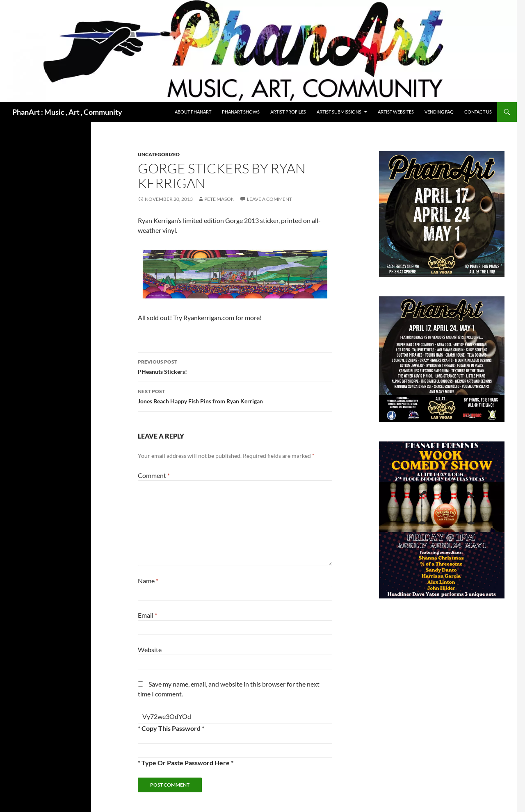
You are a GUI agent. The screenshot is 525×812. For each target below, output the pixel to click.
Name (148, 581)
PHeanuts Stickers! (235, 366)
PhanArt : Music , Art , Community (67, 112)
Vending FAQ (439, 112)
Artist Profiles (288, 112)
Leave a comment (269, 199)
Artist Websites (396, 112)
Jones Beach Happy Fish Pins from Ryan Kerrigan (235, 396)
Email (147, 615)
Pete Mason (219, 199)
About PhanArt (193, 112)
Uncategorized (159, 154)
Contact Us (478, 112)
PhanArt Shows (241, 112)
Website (150, 649)
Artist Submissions (339, 112)
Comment (154, 475)
